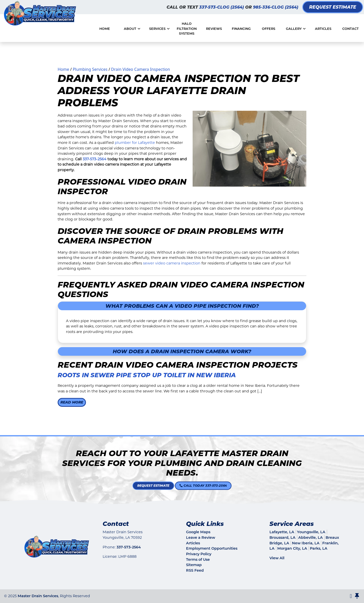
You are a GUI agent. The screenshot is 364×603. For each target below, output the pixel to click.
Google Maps (198, 532)
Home (63, 69)
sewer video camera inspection (172, 263)
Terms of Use (198, 560)
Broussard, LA (282, 538)
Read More (72, 402)
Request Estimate (333, 7)
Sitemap (194, 565)
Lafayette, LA (282, 532)
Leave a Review (201, 538)
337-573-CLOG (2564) (222, 7)
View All (277, 558)
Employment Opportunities (212, 548)
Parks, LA (319, 548)
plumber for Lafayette (135, 143)
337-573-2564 (95, 159)
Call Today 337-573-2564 (190, 486)
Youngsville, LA (311, 532)
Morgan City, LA (292, 548)
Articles (193, 543)
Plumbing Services (90, 69)
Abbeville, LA (311, 538)
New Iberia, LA (306, 543)
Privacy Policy (199, 554)
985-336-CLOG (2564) (276, 7)
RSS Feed (195, 570)
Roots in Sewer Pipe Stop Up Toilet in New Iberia (147, 375)
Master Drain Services (38, 596)
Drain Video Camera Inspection (140, 69)
